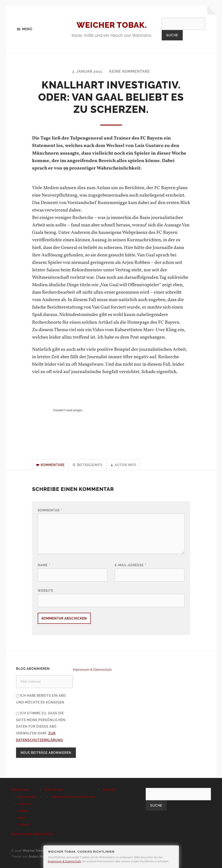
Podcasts (24, 825)
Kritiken (23, 811)
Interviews (25, 804)
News (22, 818)
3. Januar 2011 (87, 72)
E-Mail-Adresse (131, 565)
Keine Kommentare (130, 72)
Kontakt (109, 790)
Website (46, 591)
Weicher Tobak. (112, 25)
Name (44, 565)
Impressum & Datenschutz (92, 670)
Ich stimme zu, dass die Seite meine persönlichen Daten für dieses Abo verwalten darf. (41, 726)
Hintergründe (27, 797)
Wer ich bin (54, 790)
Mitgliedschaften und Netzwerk (73, 797)
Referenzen (20, 790)
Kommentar (50, 510)
